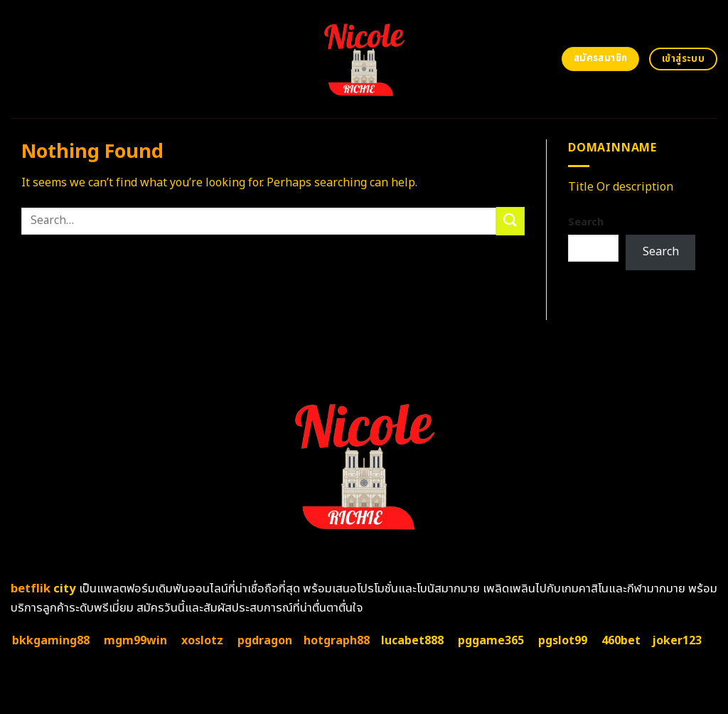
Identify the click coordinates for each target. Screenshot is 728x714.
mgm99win (135, 641)
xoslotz (202, 641)
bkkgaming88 (51, 641)
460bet (621, 641)
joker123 (677, 641)
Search (586, 222)
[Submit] (510, 221)
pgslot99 (563, 641)
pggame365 (491, 641)
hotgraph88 (337, 641)
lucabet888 (412, 641)
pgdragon (265, 641)
